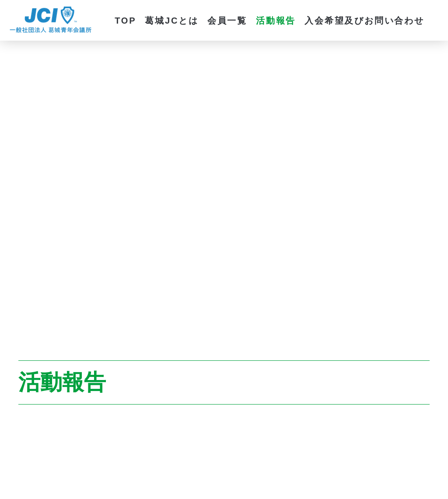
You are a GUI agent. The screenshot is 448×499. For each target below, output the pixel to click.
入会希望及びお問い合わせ (364, 21)
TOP (125, 21)
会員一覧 (227, 21)
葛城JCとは (171, 21)
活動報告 (276, 21)
